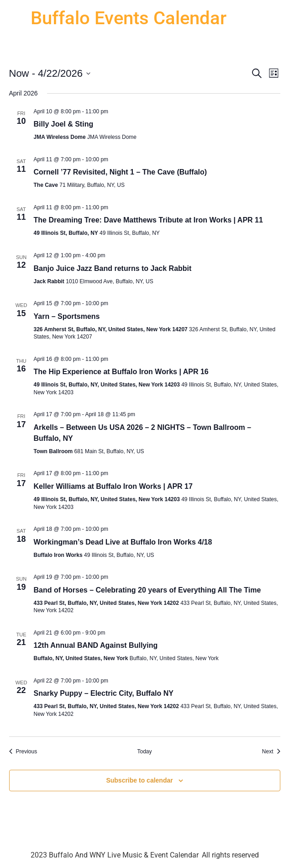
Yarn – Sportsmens (67, 316)
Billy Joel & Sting (64, 124)
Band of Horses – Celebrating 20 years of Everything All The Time (147, 590)
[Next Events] (271, 752)
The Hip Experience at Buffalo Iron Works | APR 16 (121, 372)
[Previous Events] (23, 752)
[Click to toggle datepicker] (50, 73)
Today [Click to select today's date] (144, 752)
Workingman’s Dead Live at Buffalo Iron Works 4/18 (123, 542)
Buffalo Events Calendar (129, 18)
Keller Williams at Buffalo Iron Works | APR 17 (113, 486)
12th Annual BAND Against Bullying (96, 645)
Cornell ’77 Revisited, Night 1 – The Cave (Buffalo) (121, 172)
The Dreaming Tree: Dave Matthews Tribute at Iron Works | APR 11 (148, 220)
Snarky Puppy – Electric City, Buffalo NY (104, 693)
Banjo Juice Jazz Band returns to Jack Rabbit (113, 268)
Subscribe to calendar (139, 780)
